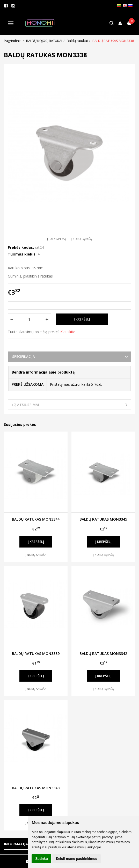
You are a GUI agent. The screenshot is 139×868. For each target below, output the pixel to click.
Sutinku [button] (41, 859)
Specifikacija (24, 356)
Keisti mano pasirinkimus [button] (76, 859)
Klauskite (68, 332)
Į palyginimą (57, 239)
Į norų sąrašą (81, 239)
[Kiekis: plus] (47, 319)
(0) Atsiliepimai (26, 405)
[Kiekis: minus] (12, 319)
